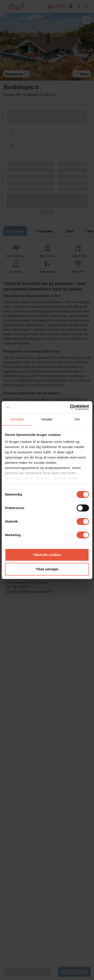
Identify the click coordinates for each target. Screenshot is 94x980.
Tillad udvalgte (47, 569)
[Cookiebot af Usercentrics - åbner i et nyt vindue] (70, 407)
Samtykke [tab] (17, 419)
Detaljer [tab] (47, 419)
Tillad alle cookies (47, 555)
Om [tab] (77, 419)
